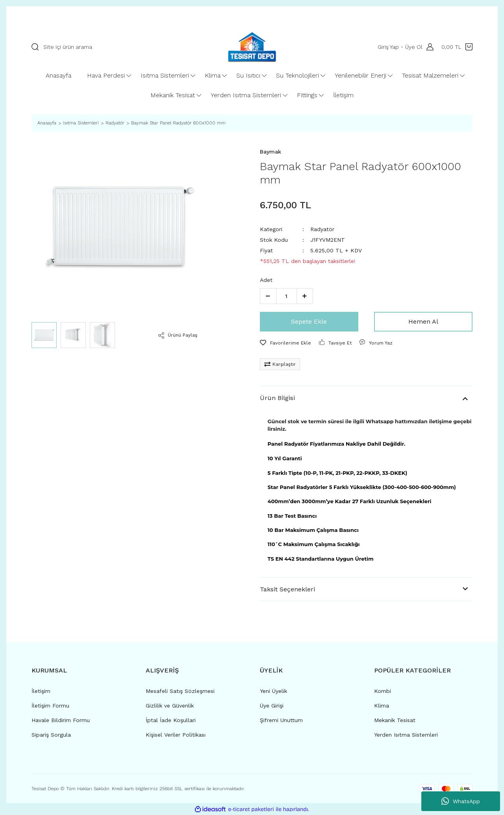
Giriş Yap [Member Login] (388, 47)
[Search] (119, 47)
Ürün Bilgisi (277, 398)
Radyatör (322, 229)
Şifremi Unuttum (281, 720)
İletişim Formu (50, 706)
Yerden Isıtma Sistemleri (406, 735)
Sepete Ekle (309, 321)
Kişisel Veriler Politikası (176, 735)
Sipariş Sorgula (51, 735)
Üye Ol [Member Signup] (414, 47)
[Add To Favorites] (285, 343)
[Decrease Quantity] (268, 296)
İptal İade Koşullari (171, 720)
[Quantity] (286, 296)
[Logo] (252, 47)
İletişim (41, 691)
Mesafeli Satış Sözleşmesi (180, 691)
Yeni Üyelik (273, 691)
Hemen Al (423, 321)
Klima (382, 706)
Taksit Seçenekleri (287, 589)
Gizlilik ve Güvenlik (170, 706)
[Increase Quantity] (305, 296)
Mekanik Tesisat (395, 720)
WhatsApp (461, 801)
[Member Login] (428, 47)
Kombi (383, 691)
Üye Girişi (272, 706)
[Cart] (457, 47)
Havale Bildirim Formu (61, 720)
